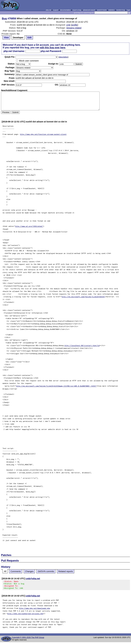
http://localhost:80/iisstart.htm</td (82, 345)
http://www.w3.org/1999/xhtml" (29, 226)
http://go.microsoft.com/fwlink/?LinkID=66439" (84, 297)
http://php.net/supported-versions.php (25, 615)
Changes (29, 571)
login (129, 10)
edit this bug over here (53, 48)
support (56, 10)
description (63, 57)
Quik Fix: (10, 57)
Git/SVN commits (46, 571)
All (5, 571)
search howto (102, 10)
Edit (29, 38)
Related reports (66, 571)
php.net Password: (51, 51)
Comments (16, 571)
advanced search (89, 10)
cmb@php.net (33, 578)
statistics (112, 10)
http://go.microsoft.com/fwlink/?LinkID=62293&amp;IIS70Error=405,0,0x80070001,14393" (56, 386)
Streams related (74, 28)
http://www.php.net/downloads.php (35, 610)
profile (75, 25)
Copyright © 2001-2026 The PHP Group (28, 639)
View (6, 38)
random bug (121, 10)
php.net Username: (14, 51)
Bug (4, 18)
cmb (68, 25)
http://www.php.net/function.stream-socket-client (43, 134)
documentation (65, 10)
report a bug (77, 10)
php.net (49, 10)
